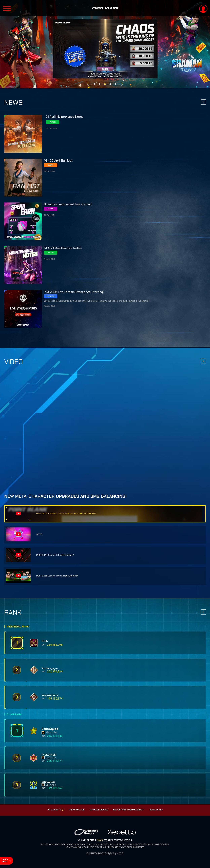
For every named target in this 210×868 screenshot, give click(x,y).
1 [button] (95, 82)
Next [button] (122, 82)
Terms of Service (98, 810)
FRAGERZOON (50, 696)
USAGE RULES (158, 810)
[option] (105, 49)
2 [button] (100, 82)
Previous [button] (88, 82)
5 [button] (115, 82)
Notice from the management (129, 810)
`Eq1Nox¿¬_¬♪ (50, 668)
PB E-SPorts (53, 810)
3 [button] (105, 82)
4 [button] (110, 82)
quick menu (5, 859)
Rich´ (46, 641)
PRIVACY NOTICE (75, 810)
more (203, 103)
